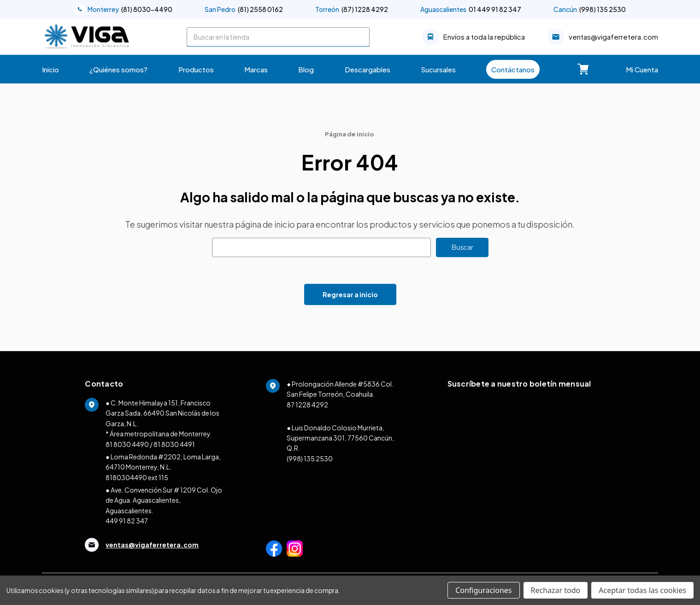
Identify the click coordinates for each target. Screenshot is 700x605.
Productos (196, 69)
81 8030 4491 (174, 444)
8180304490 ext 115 (137, 477)
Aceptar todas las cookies (642, 590)
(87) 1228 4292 (352, 9)
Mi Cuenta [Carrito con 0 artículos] (642, 69)
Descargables (368, 69)
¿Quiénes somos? (118, 69)
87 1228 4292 (307, 405)
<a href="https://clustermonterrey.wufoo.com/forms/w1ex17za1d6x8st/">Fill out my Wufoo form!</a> (531, 476)
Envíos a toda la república (474, 37)
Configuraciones (483, 590)
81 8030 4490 (127, 444)
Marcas (256, 69)
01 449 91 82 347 (471, 9)
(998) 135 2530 (590, 9)
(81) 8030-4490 (123, 9)
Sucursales (438, 69)
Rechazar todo (556, 590)
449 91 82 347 (127, 521)
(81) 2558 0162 (244, 9)
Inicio (50, 69)
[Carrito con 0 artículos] (583, 69)
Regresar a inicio (350, 294)
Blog (306, 69)
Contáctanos (513, 69)
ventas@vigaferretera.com (603, 37)
